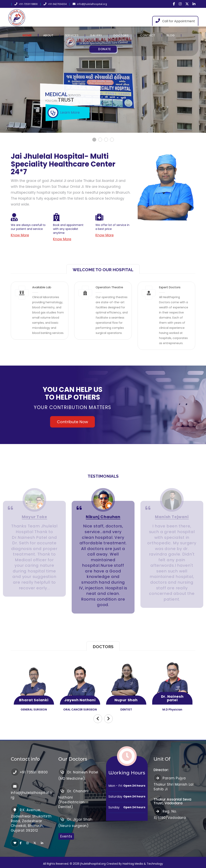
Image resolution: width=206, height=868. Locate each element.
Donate (104, 49)
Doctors (121, 35)
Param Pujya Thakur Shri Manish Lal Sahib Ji (174, 784)
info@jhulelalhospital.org (90, 4)
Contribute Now (72, 422)
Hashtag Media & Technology (143, 864)
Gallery (96, 35)
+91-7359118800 (26, 4)
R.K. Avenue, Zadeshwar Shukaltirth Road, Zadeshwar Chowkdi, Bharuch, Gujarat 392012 (31, 820)
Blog (171, 35)
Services (72, 35)
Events (66, 836)
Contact (148, 35)
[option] (34, 549)
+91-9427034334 (55, 4)
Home (27, 35)
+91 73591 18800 (34, 772)
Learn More (70, 112)
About (48, 35)
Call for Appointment (175, 21)
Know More (20, 235)
